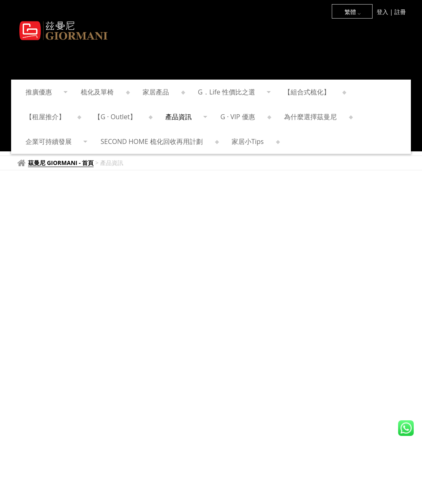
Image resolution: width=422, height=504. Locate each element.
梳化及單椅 (104, 92)
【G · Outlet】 (122, 117)
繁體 (353, 12)
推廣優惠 (46, 92)
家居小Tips (255, 141)
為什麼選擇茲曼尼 (318, 117)
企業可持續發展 (56, 141)
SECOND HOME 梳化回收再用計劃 (159, 141)
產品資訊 (186, 117)
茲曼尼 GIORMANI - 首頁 (61, 163)
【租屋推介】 (53, 117)
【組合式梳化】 (314, 92)
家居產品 (163, 92)
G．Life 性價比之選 (234, 92)
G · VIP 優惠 (245, 117)
